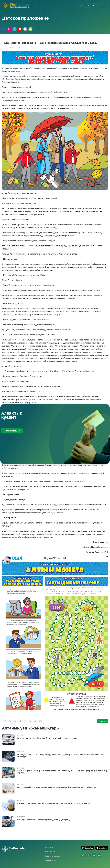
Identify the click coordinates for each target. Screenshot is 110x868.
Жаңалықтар (50, 852)
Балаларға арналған (53, 856)
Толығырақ (12, 431)
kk (82, 6)
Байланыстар (50, 861)
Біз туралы (49, 847)
